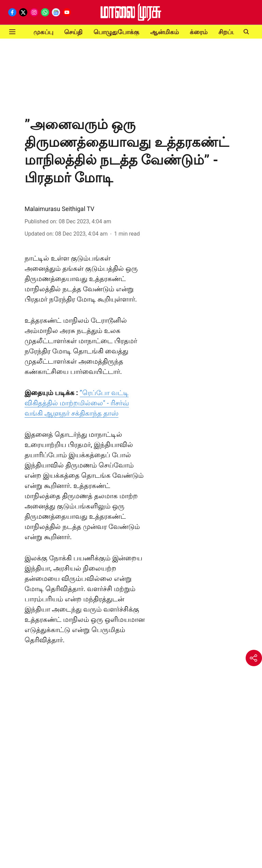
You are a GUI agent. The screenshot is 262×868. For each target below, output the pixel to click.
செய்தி (73, 32)
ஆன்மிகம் (164, 32)
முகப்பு (43, 32)
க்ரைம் (199, 32)
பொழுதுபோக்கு (116, 32)
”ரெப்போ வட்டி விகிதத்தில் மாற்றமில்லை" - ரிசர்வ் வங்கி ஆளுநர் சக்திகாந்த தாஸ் (77, 403)
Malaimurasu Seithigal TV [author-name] (60, 209)
